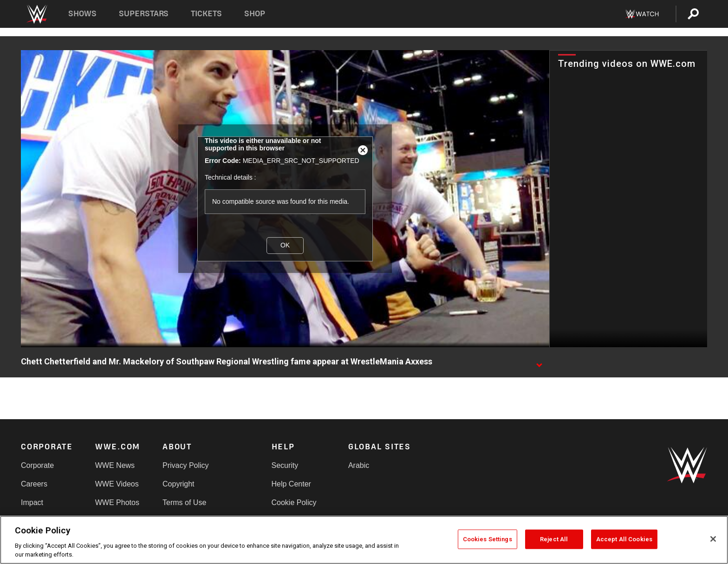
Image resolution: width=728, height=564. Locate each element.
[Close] (713, 539)
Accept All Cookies (624, 539)
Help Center (291, 484)
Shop (255, 14)
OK (285, 245)
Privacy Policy (186, 465)
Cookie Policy (294, 502)
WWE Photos (117, 502)
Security (285, 465)
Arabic (359, 465)
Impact (32, 502)
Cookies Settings (487, 539)
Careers (34, 484)
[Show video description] (539, 362)
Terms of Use (184, 502)
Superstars (144, 14)
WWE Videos (117, 484)
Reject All (554, 539)
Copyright (178, 484)
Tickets (206, 14)
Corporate (37, 465)
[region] (364, 540)
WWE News (115, 465)
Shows (82, 14)
